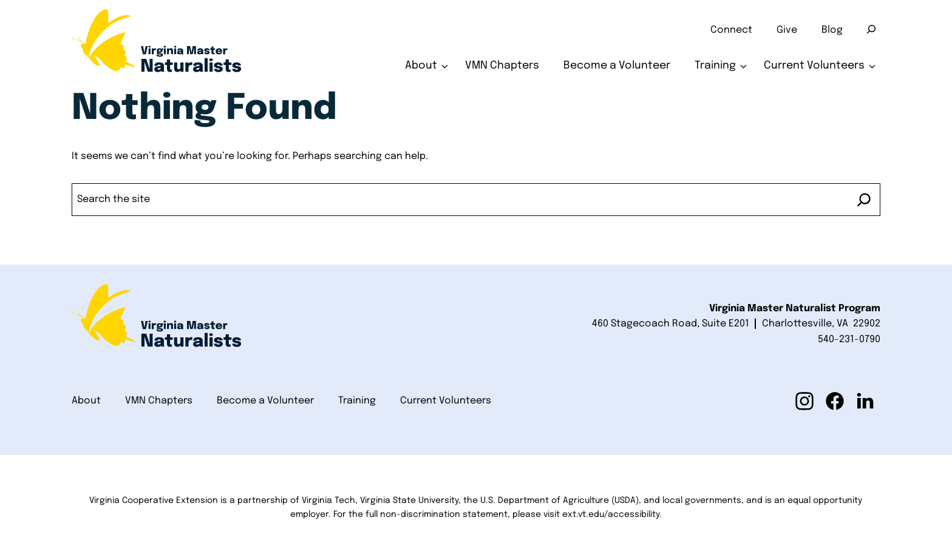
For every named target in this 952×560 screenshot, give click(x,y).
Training (715, 66)
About (421, 66)
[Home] (157, 45)
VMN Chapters (502, 66)
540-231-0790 (849, 339)
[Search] (871, 29)
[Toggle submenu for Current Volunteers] (872, 66)
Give (787, 30)
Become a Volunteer (617, 66)
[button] (804, 401)
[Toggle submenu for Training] (743, 66)
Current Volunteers (814, 66)
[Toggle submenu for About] (445, 66)
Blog (832, 30)
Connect (731, 30)
